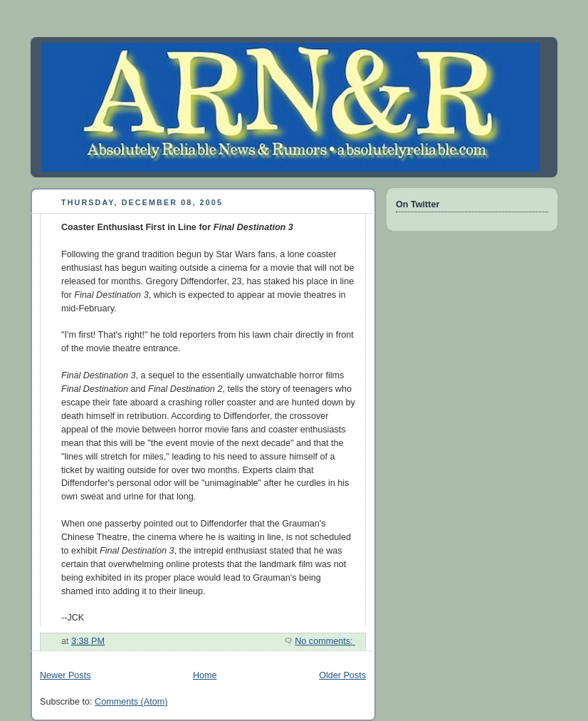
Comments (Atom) (131, 702)
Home (205, 675)
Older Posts (342, 675)
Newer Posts (65, 675)
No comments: (325, 641)
